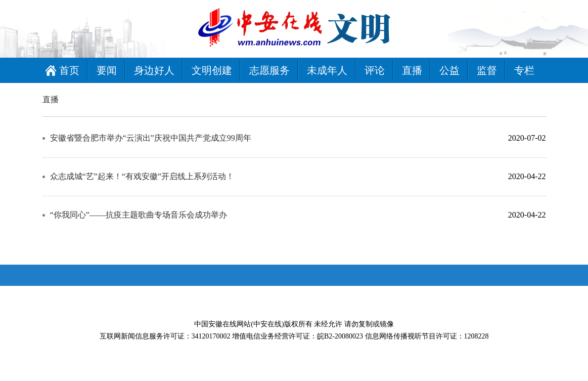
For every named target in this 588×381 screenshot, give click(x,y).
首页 (69, 70)
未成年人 (327, 70)
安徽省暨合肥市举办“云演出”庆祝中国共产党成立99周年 (151, 138)
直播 (412, 70)
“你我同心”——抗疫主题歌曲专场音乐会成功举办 (139, 215)
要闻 (107, 70)
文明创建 (212, 70)
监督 (487, 70)
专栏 (524, 70)
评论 (375, 70)
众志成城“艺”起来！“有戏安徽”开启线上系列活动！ (142, 176)
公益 (449, 70)
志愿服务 (269, 70)
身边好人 (154, 70)
